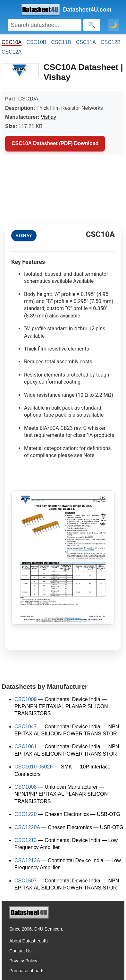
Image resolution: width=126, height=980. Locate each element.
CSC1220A (27, 827)
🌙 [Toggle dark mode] (113, 25)
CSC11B (61, 42)
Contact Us (20, 951)
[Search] (45, 25)
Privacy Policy (23, 961)
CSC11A (86, 42)
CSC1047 (25, 727)
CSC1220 (25, 814)
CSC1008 (25, 787)
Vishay (48, 117)
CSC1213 (25, 840)
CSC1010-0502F (34, 767)
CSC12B (111, 42)
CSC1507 (25, 881)
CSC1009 (25, 699)
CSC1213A (27, 860)
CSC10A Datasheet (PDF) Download (55, 143)
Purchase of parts (27, 971)
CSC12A (12, 52)
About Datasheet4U (29, 941)
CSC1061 (25, 746)
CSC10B (36, 42)
